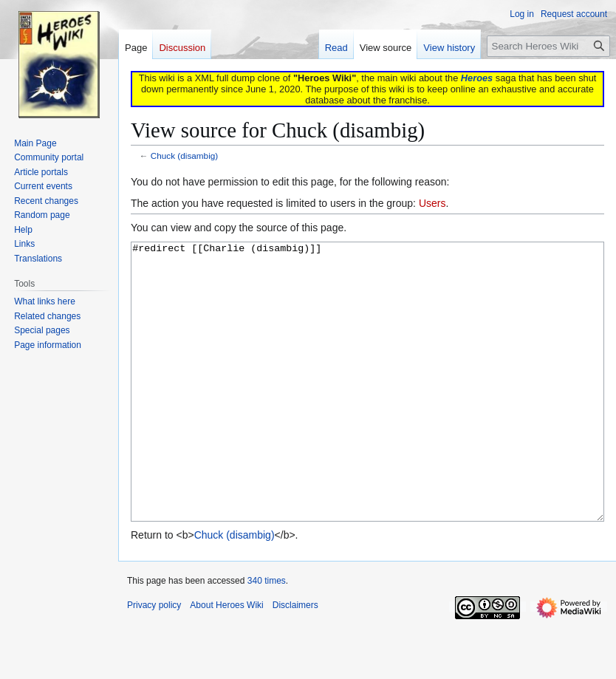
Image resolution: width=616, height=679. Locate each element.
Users (432, 203)
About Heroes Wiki (226, 661)
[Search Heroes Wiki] (548, 46)
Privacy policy (154, 661)
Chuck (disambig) (184, 156)
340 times (267, 636)
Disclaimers (295, 661)
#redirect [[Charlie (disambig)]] (367, 410)
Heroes (477, 78)
